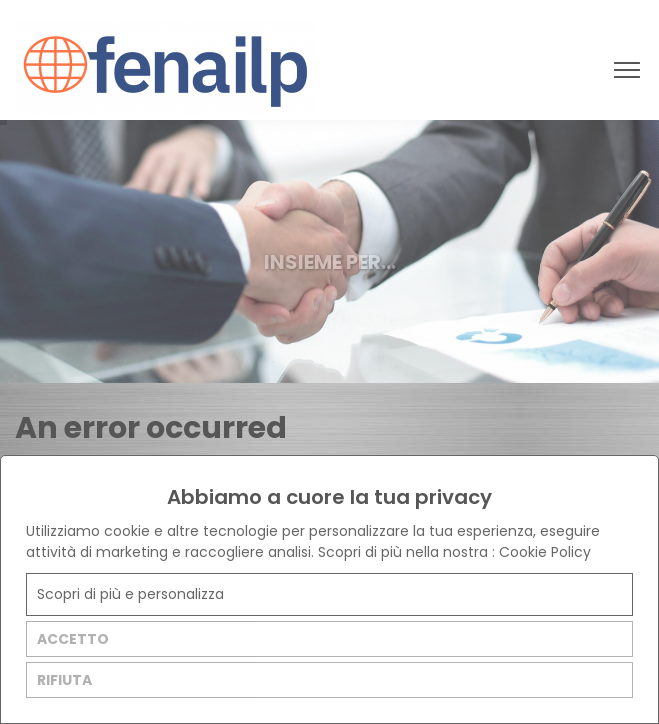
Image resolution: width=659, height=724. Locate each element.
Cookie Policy (545, 552)
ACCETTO (73, 639)
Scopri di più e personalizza (130, 594)
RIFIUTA (64, 680)
